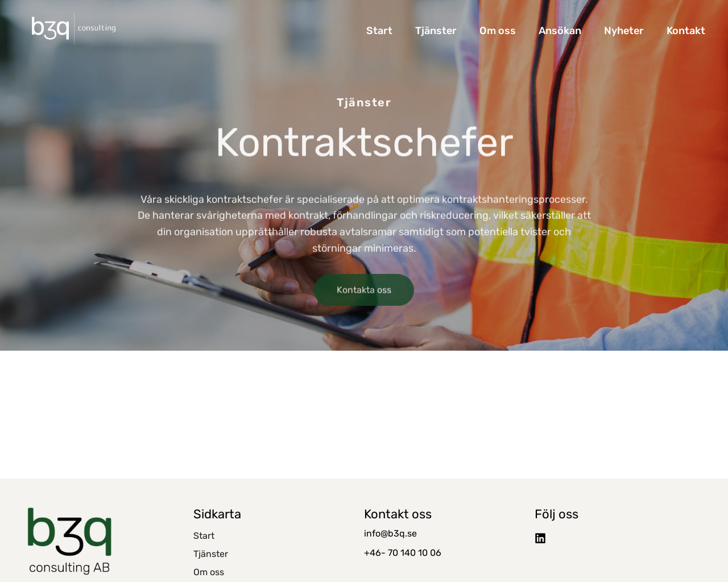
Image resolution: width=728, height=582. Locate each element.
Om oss (498, 31)
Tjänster (436, 31)
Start (379, 31)
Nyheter (624, 31)
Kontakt (686, 31)
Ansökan (560, 31)
